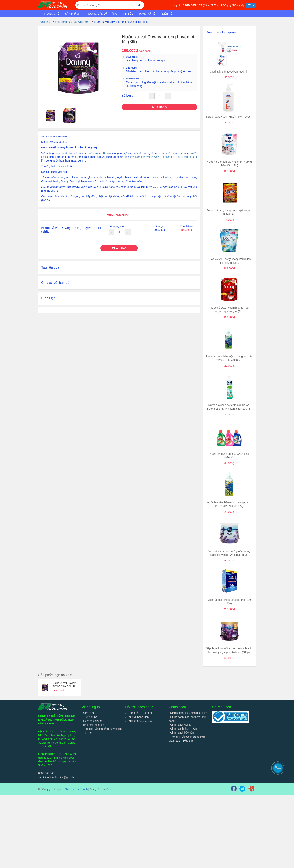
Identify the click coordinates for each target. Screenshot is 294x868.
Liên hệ (168, 14)
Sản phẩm (73, 14)
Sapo (109, 789)
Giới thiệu (88, 713)
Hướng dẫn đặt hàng (102, 14)
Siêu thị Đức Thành (76, 789)
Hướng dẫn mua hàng (139, 713)
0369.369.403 (193, 5)
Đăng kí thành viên (137, 717)
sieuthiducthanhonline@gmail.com (58, 777)
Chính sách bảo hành (182, 733)
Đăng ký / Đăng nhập (233, 5)
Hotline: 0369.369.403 (139, 721)
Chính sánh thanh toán (183, 729)
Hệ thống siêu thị (92, 721)
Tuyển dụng (90, 717)
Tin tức (128, 14)
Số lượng (127, 96)
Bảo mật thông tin (93, 725)
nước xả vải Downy (99, 153)
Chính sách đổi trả (180, 725)
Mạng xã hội (148, 14)
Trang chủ (52, 14)
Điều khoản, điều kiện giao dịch (188, 713)
